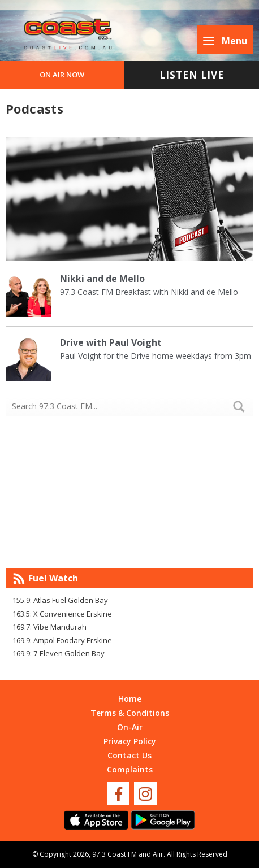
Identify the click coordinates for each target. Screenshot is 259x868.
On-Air (130, 727)
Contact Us (129, 755)
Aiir (158, 854)
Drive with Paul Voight (111, 342)
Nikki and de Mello (102, 279)
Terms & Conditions (130, 713)
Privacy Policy (130, 741)
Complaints (130, 769)
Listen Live (192, 75)
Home (130, 699)
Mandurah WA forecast (129, 545)
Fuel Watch (53, 578)
